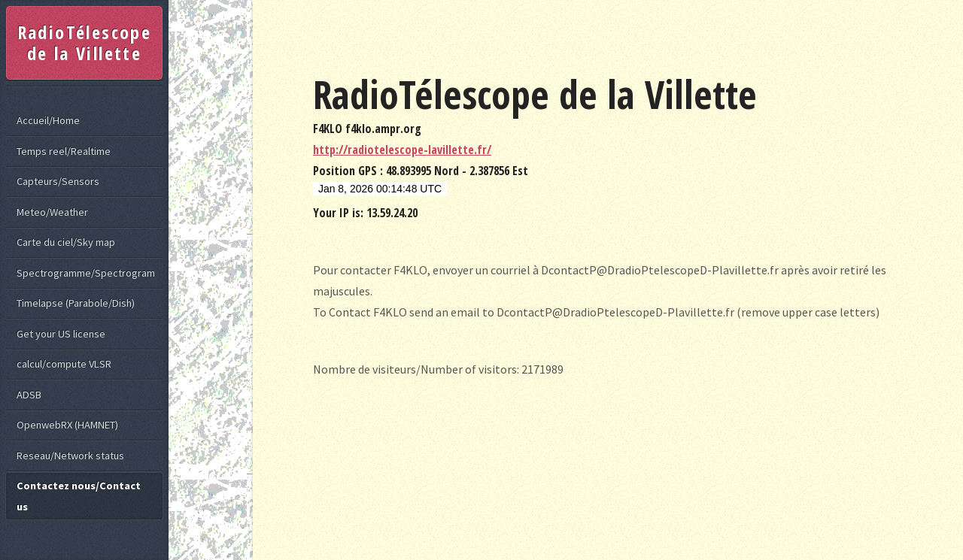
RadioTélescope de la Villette (85, 42)
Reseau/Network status (70, 456)
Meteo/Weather (52, 212)
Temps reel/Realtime (64, 151)
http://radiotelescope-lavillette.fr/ (402, 150)
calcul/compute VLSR (64, 364)
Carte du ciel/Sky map (66, 242)
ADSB (29, 395)
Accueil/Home (48, 120)
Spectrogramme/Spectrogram (86, 273)
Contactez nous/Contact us (79, 496)
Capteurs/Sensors (58, 181)
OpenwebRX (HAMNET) (67, 425)
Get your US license (61, 334)
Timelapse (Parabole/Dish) (76, 303)
